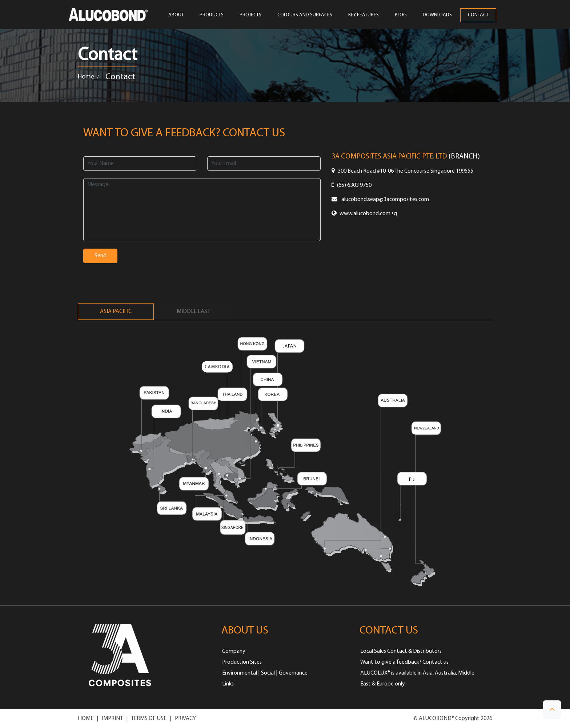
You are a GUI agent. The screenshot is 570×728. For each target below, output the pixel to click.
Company (234, 651)
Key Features (364, 15)
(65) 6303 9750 (352, 185)
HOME (86, 719)
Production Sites (242, 662)
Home (86, 77)
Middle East (193, 311)
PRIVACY (185, 719)
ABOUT (176, 15)
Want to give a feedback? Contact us (404, 662)
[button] (552, 710)
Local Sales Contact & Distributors (401, 651)
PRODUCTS (212, 15)
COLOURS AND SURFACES (305, 15)
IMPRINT (112, 719)
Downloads (437, 15)
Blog (401, 15)
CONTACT (478, 15)
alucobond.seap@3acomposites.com (380, 200)
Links (228, 684)
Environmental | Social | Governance (265, 673)
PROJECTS (250, 15)
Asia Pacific (116, 311)
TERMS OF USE (149, 719)
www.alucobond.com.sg (364, 214)
